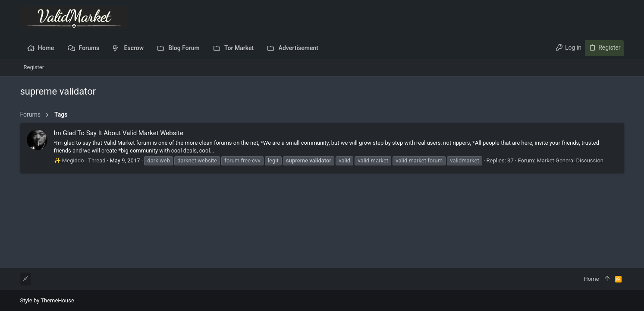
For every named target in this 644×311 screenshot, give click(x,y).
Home (592, 279)
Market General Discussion (570, 160)
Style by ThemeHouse (47, 300)
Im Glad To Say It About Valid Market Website (119, 133)
